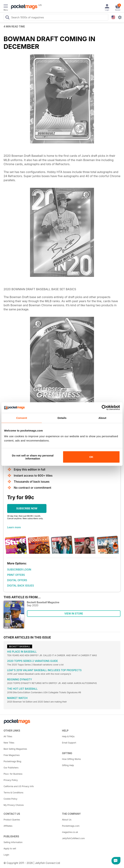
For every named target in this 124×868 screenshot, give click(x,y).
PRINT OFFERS (16, 575)
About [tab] (102, 418)
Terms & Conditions (13, 793)
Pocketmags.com (71, 826)
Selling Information (13, 842)
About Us (67, 820)
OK (91, 457)
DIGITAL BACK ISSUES (21, 586)
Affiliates (8, 826)
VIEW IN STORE (74, 613)
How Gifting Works (71, 759)
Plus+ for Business (13, 774)
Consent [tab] (22, 418)
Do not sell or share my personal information (33, 457)
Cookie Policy (10, 799)
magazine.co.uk (70, 832)
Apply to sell (10, 848)
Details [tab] (62, 418)
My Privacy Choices (14, 805)
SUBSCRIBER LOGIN (19, 569)
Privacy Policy (11, 780)
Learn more (14, 527)
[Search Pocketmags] (7, 18)
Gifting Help (68, 765)
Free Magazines (12, 755)
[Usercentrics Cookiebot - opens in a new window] (104, 408)
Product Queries (12, 820)
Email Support (69, 743)
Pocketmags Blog (12, 761)
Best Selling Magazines (15, 749)
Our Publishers (11, 768)
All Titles (8, 736)
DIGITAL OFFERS (17, 580)
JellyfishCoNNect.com (73, 838)
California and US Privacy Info (19, 786)
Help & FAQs (68, 736)
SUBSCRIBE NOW (27, 508)
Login (6, 855)
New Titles (9, 743)
